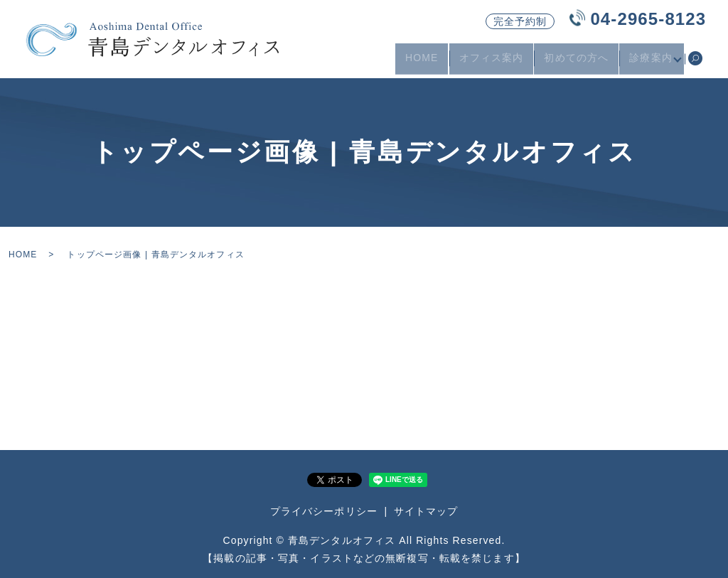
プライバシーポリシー (324, 511)
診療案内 (648, 63)
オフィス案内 (488, 63)
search (695, 63)
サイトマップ (426, 511)
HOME (418, 63)
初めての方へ (573, 63)
